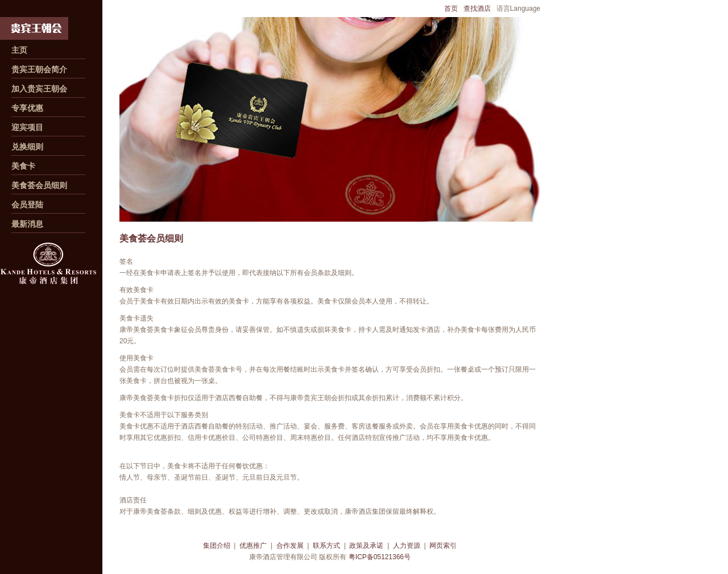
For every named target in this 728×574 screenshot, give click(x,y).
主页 (19, 50)
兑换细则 (27, 147)
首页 (451, 9)
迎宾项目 (27, 127)
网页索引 (443, 546)
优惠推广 (253, 546)
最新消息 (27, 224)
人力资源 (407, 546)
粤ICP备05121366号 (380, 557)
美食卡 (23, 166)
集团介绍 (217, 546)
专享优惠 (27, 108)
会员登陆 (27, 205)
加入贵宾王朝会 (39, 89)
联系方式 (326, 546)
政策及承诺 (366, 546)
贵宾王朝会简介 (39, 69)
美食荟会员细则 (39, 185)
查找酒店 (477, 9)
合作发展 (290, 546)
